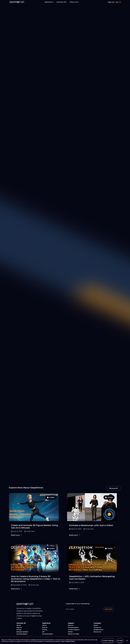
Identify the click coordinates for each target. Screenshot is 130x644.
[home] (17, 2)
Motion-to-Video (74, 634)
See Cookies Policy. (68, 641)
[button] (49, 2)
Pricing (19, 630)
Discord (71, 625)
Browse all (114, 488)
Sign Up (19, 627)
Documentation (22, 634)
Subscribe (108, 609)
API (43, 632)
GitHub (70, 632)
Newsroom (97, 632)
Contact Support (74, 630)
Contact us (97, 627)
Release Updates (22, 632)
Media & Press (98, 630)
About (19, 625)
